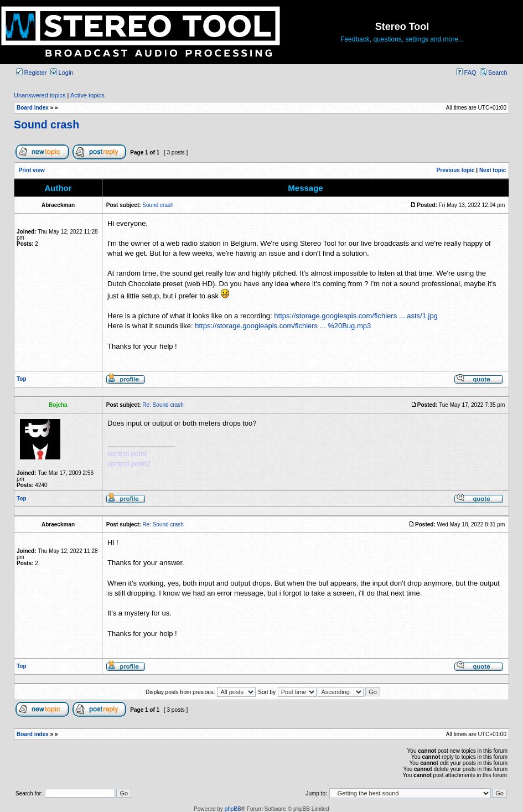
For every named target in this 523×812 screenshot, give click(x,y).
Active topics (87, 95)
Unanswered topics (40, 95)
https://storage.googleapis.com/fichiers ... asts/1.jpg (356, 316)
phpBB (233, 809)
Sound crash (46, 125)
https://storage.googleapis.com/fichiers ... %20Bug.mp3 (283, 326)
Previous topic (456, 170)
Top (22, 379)
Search (494, 73)
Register (32, 73)
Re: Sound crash (163, 405)
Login (62, 73)
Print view (32, 170)
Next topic (493, 170)
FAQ (466, 73)
